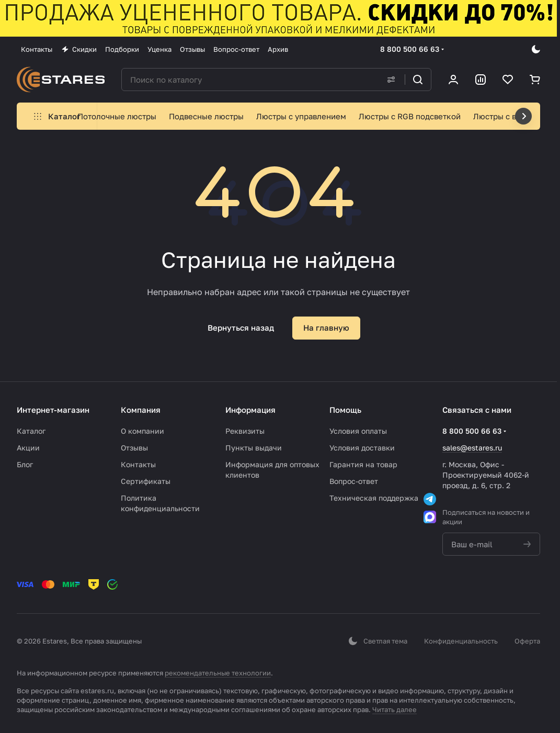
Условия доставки (362, 448)
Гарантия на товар (363, 464)
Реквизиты (245, 431)
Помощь (345, 410)
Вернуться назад (241, 328)
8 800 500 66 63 (410, 49)
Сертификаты (146, 481)
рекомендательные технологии (218, 673)
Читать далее (395, 709)
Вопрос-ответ (354, 481)
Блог (25, 464)
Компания (141, 410)
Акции (28, 448)
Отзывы (134, 448)
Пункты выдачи (254, 448)
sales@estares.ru (472, 448)
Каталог (31, 431)
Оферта (527, 641)
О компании (142, 431)
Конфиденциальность (461, 641)
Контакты (138, 464)
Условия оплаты (358, 431)
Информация (250, 410)
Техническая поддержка (374, 498)
